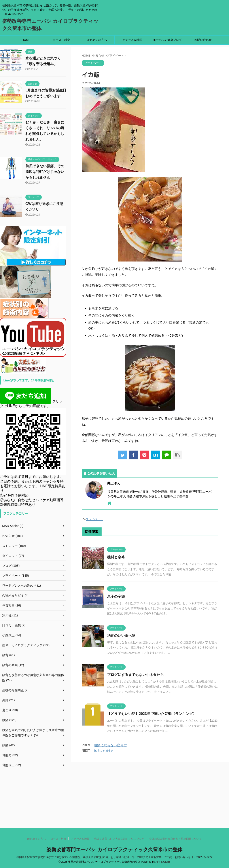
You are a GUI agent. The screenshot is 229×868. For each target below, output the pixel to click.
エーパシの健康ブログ (167, 40)
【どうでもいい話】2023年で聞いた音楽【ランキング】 (152, 714)
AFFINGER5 (163, 815)
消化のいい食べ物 (121, 636)
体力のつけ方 (104, 751)
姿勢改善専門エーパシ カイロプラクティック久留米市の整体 (114, 803)
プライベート (94, 519)
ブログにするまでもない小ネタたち (135, 675)
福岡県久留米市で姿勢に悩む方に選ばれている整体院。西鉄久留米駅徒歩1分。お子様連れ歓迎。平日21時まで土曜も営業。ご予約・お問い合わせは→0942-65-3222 (114, 811)
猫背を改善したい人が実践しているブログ (119, 792)
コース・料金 (61, 40)
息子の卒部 (116, 596)
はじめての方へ (97, 40)
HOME (26, 40)
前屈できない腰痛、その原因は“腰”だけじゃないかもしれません (45, 172)
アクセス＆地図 (132, 40)
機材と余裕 (116, 557)
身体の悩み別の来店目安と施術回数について (176, 792)
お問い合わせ (203, 40)
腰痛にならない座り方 (110, 745)
